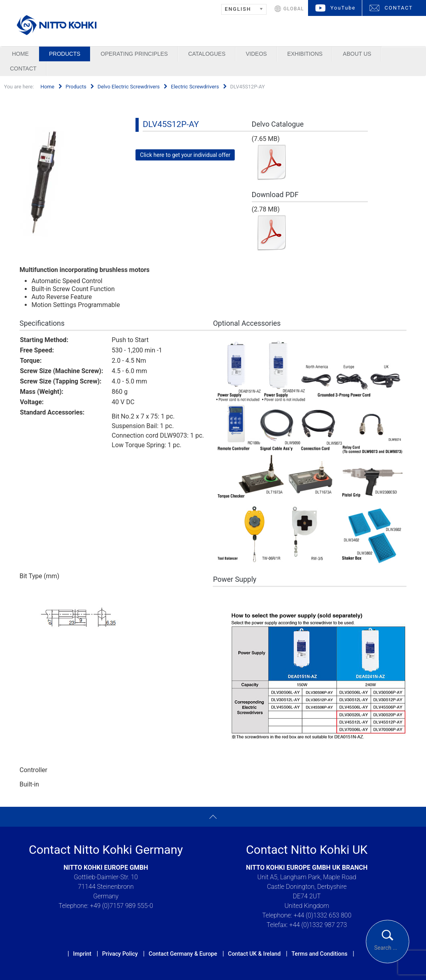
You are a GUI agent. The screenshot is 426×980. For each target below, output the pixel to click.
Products (65, 54)
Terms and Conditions (319, 954)
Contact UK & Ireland (254, 954)
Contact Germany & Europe (183, 954)
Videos (256, 54)
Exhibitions (305, 54)
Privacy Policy (120, 954)
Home (20, 54)
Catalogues (207, 54)
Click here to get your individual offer (185, 155)
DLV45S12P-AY (171, 124)
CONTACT (399, 8)
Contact (23, 68)
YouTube (343, 8)
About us (357, 54)
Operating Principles (134, 54)
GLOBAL (294, 9)
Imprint (82, 954)
